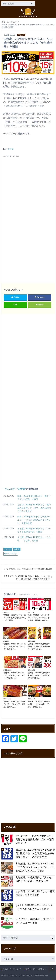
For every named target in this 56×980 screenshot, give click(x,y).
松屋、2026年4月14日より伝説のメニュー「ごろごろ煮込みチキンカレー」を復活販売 (34, 520)
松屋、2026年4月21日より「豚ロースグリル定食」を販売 (34, 498)
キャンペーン (11, 554)
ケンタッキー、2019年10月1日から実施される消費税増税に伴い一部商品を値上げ (35, 839)
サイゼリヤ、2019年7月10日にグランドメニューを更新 (35, 921)
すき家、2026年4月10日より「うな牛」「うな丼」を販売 (34, 539)
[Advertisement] (28, 186)
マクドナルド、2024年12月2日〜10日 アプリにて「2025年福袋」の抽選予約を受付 (27, 577)
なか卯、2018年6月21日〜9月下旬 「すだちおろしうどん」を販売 (34, 907)
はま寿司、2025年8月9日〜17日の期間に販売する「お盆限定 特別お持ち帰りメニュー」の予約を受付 (35, 853)
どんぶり (9, 489)
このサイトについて (12, 969)
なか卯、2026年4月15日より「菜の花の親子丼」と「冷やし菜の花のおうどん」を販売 (34, 508)
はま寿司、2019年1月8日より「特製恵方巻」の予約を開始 (35, 893)
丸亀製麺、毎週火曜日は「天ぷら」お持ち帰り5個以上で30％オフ (35, 879)
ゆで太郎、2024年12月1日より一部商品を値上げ (29, 569)
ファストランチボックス (23, 975)
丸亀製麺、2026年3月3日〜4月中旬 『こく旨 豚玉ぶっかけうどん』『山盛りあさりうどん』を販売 (35, 867)
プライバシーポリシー (36, 969)
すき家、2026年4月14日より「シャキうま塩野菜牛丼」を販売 (34, 530)
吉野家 (11, 149)
